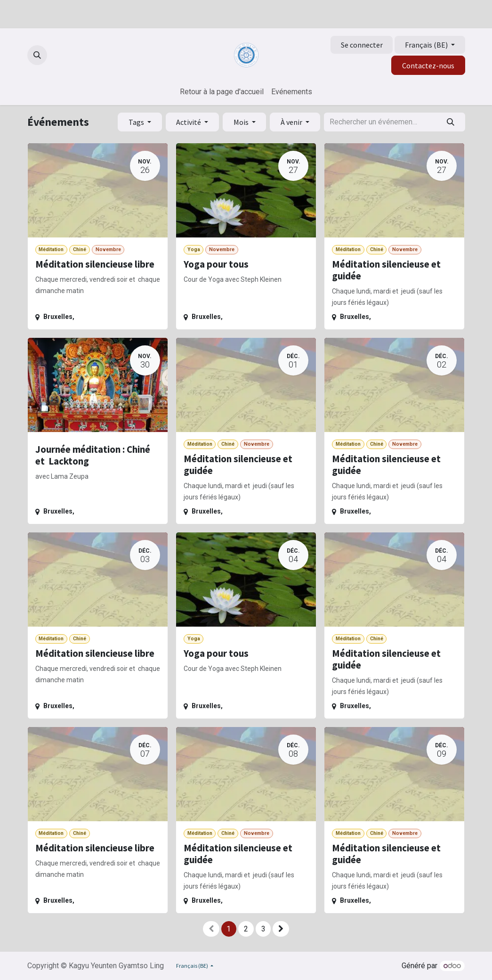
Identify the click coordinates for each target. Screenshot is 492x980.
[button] (37, 55)
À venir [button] (292, 122)
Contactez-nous (428, 65)
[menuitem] (222, 92)
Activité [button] (189, 122)
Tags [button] (137, 122)
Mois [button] (242, 122)
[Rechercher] (450, 122)
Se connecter (362, 45)
